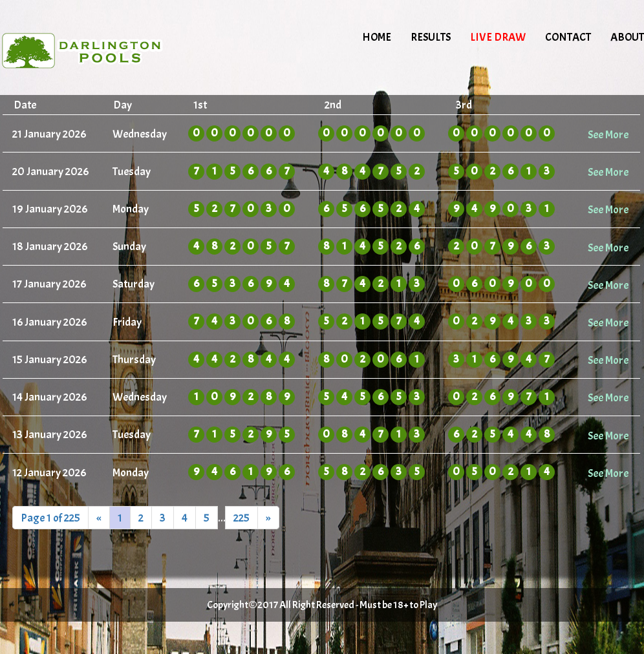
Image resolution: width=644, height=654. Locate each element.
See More (608, 134)
